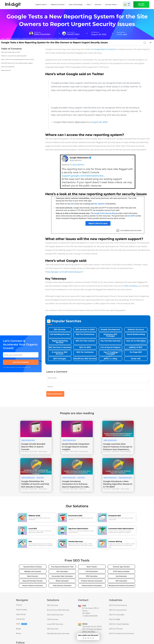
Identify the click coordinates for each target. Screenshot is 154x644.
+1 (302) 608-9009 (90, 616)
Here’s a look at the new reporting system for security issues (18, 59)
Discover (99, 4)
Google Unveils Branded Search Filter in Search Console (33, 447)
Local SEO (33, 529)
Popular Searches (6, 70)
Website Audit (34, 516)
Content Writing (115, 541)
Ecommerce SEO (75, 516)
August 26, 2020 (99, 122)
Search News (40, 478)
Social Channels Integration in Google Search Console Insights (76, 447)
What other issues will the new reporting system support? (17, 63)
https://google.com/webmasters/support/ (64, 272)
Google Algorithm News (125, 478)
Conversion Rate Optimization (121, 529)
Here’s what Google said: (8, 67)
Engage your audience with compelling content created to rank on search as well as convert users (122, 545)
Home (3, 38)
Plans (90, 4)
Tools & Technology (77, 4)
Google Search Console (104, 49)
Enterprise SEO (115, 516)
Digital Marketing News (13, 38)
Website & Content (59, 4)
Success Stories (112, 4)
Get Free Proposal (141, 4)
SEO (30, 541)
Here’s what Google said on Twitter (11, 52)
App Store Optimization (78, 529)
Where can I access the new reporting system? (14, 56)
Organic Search (42, 4)
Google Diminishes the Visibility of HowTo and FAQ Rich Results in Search (35, 484)
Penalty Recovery (76, 541)
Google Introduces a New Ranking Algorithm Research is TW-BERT (118, 484)
